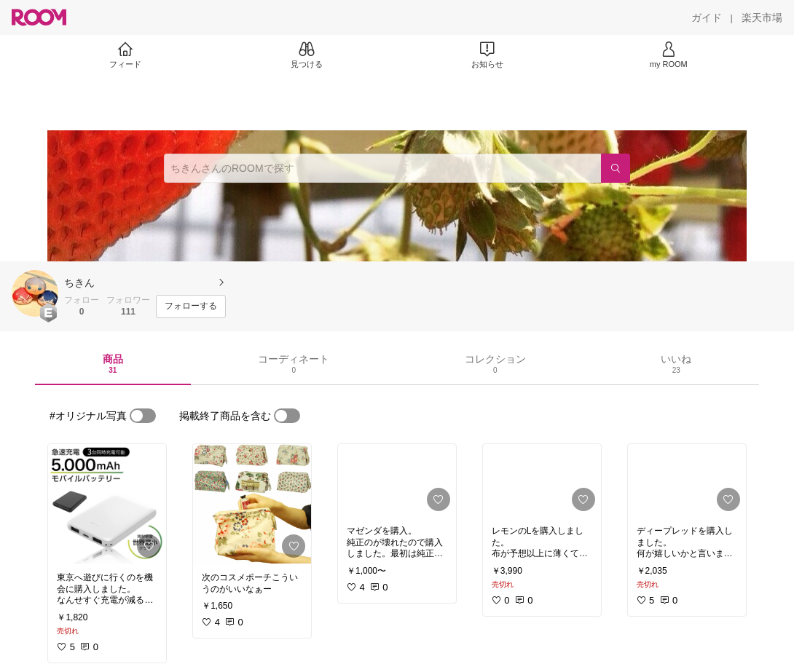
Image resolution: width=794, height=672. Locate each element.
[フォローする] (191, 307)
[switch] (143, 416)
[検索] (616, 168)
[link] (107, 504)
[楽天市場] (762, 17)
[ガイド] (707, 17)
